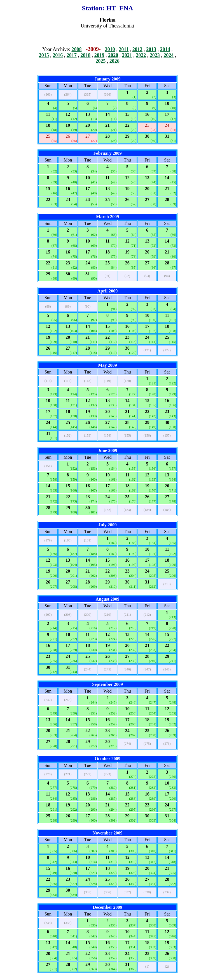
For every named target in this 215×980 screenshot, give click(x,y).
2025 (101, 61)
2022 (141, 55)
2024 (169, 55)
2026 (114, 61)
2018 (85, 55)
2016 (58, 55)
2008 (76, 49)
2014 (165, 49)
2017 (72, 55)
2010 (110, 49)
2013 (151, 49)
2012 (137, 49)
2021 (127, 55)
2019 (99, 55)
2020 (113, 55)
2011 (124, 49)
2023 (155, 55)
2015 (44, 55)
